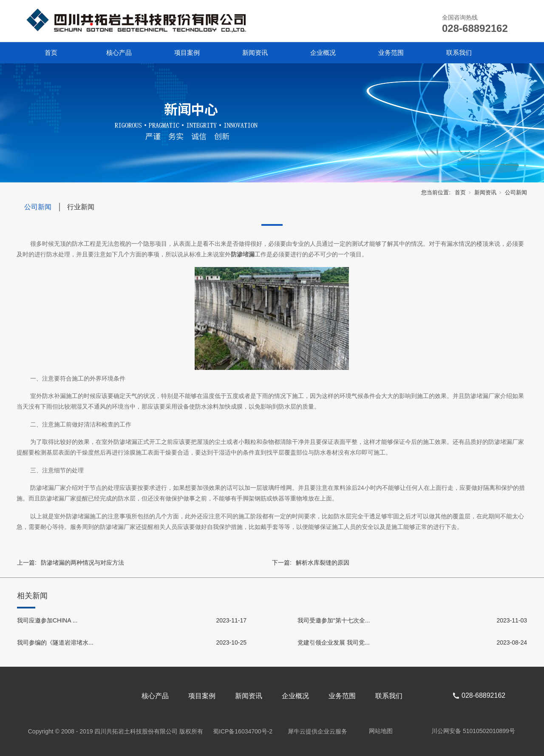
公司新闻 (516, 192)
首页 (51, 53)
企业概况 (323, 53)
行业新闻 (81, 207)
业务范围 (391, 53)
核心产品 (119, 53)
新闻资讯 (255, 53)
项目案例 (187, 53)
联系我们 (459, 53)
